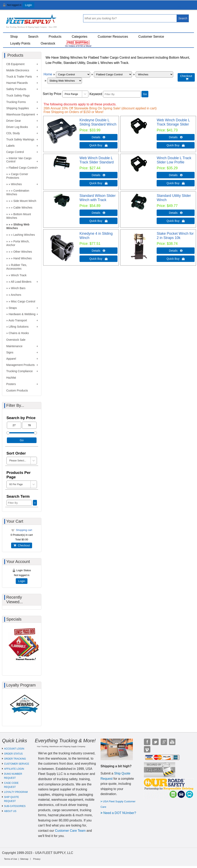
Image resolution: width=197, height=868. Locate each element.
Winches (16, 184)
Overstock (48, 43)
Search (33, 37)
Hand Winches (23, 258)
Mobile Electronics (18, 70)
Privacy (37, 859)
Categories (79, 37)
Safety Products (16, 89)
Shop (14, 37)
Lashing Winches (24, 235)
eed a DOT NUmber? (121, 813)
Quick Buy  (98, 145)
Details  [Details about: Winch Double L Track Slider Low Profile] (176, 175)
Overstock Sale (16, 340)
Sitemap (24, 859)
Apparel (11, 359)
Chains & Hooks (19, 333)
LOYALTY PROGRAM (16, 792)
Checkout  (186, 77)
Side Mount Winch (25, 201)
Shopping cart (24, 530)
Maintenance (14, 346)
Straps (13, 308)
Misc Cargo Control (23, 301)
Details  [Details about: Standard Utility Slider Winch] (176, 213)
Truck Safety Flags (18, 96)
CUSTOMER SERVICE (17, 764)
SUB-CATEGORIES (15, 806)
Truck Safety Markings (20, 139)
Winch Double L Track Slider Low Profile (174, 160)
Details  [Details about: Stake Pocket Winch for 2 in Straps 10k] (176, 251)
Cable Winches (23, 208)
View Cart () (181, 7)
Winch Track (19, 275)
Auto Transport (18, 320)
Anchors (16, 295)
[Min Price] (14, 425)
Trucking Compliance (19, 371)
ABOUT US (10, 811)
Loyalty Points (20, 43)
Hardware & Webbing (22, 314)
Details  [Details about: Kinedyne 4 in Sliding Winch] (98, 251)
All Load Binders (21, 282)
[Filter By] (122, 94)
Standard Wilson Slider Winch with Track (98, 198)
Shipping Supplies (18, 108)
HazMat (11, 378)
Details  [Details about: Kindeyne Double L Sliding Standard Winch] (98, 137)
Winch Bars (18, 288)
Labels (10, 146)
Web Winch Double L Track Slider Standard (97, 160)
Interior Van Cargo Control (19, 160)
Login (28, 5)
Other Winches (23, 252)
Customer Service (151, 37)
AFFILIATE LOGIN (14, 769)
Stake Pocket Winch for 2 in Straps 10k (175, 236)
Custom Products (17, 390)
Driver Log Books (17, 127)
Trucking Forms (16, 102)
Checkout (22, 545)
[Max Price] (29, 425)
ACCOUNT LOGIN (14, 749)
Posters (11, 384)
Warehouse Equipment (21, 114)
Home (48, 74)
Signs (10, 352)
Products (55, 37)
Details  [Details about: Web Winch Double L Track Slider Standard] (98, 175)
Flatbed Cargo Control (23, 168)
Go (145, 94)
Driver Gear (14, 121)
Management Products (20, 365)
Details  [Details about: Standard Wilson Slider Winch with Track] (98, 213)
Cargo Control (15, 152)
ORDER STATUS (13, 754)
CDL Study (13, 133)
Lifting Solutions (19, 327)
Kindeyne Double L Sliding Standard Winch (98, 122)
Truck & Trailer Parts (19, 77)
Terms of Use (11, 859)
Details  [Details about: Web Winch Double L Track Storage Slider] (176, 137)
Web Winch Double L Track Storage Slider (173, 122)
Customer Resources (113, 37)
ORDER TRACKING (15, 759)
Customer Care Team (70, 831)
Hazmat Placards (17, 83)
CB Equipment (15, 64)
